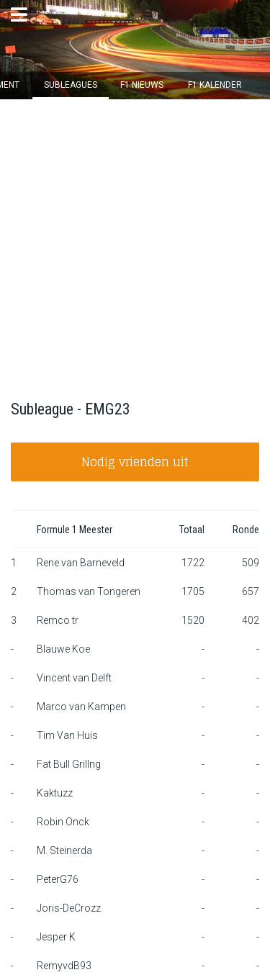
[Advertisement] (135, 241)
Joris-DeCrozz (69, 908)
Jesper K (56, 937)
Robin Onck (63, 822)
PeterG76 (58, 879)
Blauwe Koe (63, 649)
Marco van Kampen (81, 707)
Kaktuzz (55, 793)
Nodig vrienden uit (135, 462)
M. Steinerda (64, 850)
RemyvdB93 (64, 966)
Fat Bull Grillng (69, 764)
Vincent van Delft (74, 678)
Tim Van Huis (67, 735)
